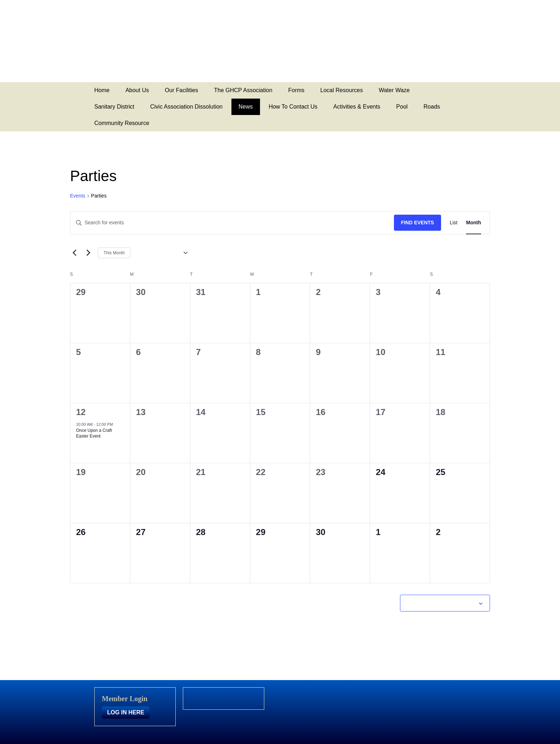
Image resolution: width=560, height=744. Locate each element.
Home (102, 90)
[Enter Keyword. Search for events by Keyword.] (232, 223)
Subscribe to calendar (441, 603)
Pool (402, 107)
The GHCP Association (243, 90)
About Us (137, 90)
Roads (432, 107)
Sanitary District (114, 107)
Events (78, 196)
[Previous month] (74, 253)
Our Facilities (181, 90)
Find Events (418, 223)
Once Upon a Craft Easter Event (94, 433)
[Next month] (88, 253)
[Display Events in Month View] (474, 223)
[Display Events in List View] (454, 223)
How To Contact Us (293, 107)
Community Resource (122, 123)
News (246, 107)
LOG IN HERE (126, 712)
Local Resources (342, 90)
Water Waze (394, 90)
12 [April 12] (81, 412)
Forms (296, 90)
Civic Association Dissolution (186, 107)
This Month (114, 253)
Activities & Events (357, 107)
